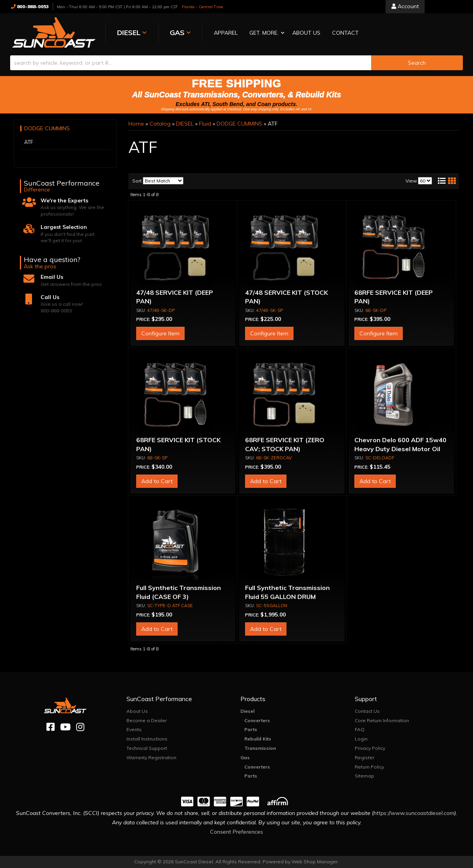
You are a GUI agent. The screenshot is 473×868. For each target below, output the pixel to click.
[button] (265, 33)
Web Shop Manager (315, 862)
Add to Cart (157, 481)
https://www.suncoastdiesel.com (414, 813)
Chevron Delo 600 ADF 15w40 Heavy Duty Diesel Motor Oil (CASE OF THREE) (400, 449)
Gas (245, 757)
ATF (29, 142)
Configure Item (160, 333)
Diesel (247, 711)
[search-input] (191, 63)
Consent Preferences (236, 832)
